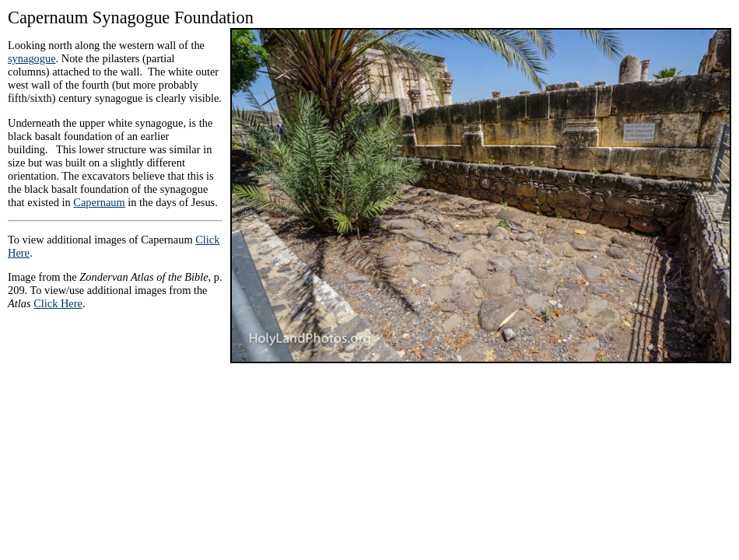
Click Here (58, 303)
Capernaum (99, 202)
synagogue (32, 58)
